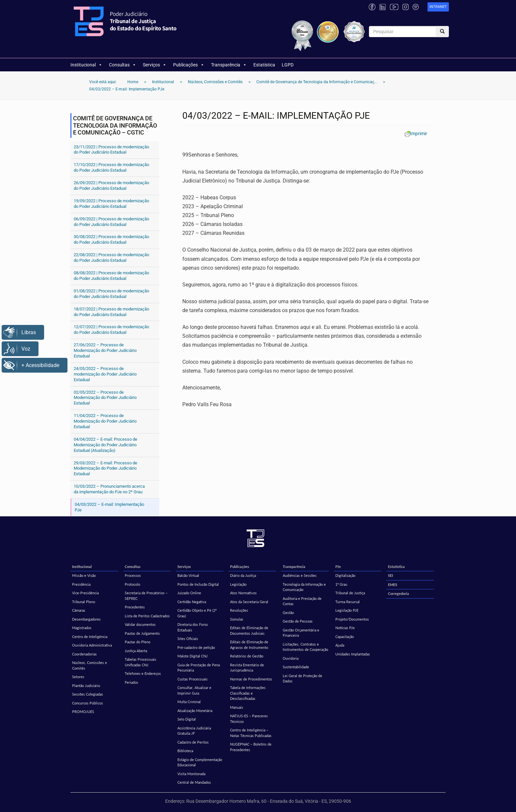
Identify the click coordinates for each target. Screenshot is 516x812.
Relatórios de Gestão (247, 656)
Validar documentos (140, 624)
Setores (78, 677)
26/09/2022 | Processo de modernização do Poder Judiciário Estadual (111, 185)
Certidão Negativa (192, 602)
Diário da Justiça (243, 575)
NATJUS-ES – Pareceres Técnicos (249, 719)
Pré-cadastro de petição (196, 647)
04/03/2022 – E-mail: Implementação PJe (109, 507)
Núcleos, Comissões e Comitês (90, 665)
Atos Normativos (243, 593)
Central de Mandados (194, 782)
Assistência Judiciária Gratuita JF (194, 731)
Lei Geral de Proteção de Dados (302, 678)
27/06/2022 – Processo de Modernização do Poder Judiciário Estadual (105, 350)
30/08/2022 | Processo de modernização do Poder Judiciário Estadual (111, 239)
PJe (338, 566)
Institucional (86, 65)
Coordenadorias (84, 654)
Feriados (131, 682)
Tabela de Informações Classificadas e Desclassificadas (248, 693)
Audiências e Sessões (300, 575)
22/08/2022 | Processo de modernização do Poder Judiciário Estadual (111, 258)
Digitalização (345, 575)
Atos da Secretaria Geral (249, 602)
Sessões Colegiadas (88, 694)
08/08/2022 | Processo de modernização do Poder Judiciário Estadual (111, 276)
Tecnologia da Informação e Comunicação (304, 587)
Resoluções (239, 610)
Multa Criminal (189, 702)
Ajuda (340, 645)
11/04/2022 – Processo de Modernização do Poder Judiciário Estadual (105, 421)
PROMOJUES (83, 712)
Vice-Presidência (85, 593)
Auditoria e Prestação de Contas (302, 601)
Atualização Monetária (195, 711)
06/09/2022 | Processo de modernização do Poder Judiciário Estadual (111, 222)
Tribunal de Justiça (350, 593)
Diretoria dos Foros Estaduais (193, 627)
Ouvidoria (291, 658)
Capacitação (345, 637)
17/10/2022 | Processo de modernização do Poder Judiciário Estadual (111, 167)
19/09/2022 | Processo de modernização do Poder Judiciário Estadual (111, 204)
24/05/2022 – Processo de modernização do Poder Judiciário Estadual (105, 374)
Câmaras (79, 610)
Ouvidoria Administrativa (92, 645)
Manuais (237, 707)
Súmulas (237, 619)
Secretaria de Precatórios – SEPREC (146, 596)
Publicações (189, 65)
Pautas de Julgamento (142, 633)
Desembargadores (86, 619)
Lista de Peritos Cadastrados (147, 616)
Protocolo (132, 584)
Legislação (238, 584)
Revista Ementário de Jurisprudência (247, 668)
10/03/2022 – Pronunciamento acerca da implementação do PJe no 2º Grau (109, 489)
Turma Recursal (348, 602)
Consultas (123, 65)
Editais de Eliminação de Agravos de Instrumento (249, 645)
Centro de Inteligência (90, 637)
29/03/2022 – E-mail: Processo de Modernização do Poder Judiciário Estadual (105, 468)
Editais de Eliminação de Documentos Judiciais (249, 630)
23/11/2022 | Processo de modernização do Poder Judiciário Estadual (111, 150)
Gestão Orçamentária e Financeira (301, 633)
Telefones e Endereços (143, 673)
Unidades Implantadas (353, 654)
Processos (133, 575)
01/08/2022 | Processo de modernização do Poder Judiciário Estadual (111, 294)
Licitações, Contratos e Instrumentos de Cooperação (305, 647)
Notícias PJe (345, 628)
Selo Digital (187, 719)
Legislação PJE (347, 610)
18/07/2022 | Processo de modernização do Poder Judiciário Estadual (111, 312)
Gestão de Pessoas (298, 621)
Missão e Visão (84, 575)
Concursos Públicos (88, 703)
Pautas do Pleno (138, 642)
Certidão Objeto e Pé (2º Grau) (197, 613)
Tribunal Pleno (84, 602)
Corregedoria (399, 593)
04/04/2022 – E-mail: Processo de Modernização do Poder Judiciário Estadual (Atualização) (105, 445)
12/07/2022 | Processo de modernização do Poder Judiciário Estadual (111, 330)
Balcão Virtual (188, 575)
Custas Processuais (193, 679)
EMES (393, 585)
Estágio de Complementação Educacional (200, 762)
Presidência (81, 584)
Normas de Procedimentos (251, 679)
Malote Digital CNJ (193, 656)
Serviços (155, 65)
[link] (438, 7)
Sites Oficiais (188, 639)
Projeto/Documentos (352, 619)
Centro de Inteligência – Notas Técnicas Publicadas (251, 733)
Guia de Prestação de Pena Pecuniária (199, 668)
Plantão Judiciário (86, 686)
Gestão (288, 613)
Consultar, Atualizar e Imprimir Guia (194, 690)
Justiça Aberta (136, 651)
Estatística (264, 65)
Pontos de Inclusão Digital (198, 584)
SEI (390, 575)
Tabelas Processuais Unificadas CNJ (141, 662)
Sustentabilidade (296, 667)
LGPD (288, 65)
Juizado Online (189, 593)
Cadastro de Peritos (193, 742)
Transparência (229, 65)
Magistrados (82, 628)
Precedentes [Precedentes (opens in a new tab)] (135, 607)
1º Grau (341, 584)
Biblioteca (185, 751)
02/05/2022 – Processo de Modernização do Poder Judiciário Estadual (105, 398)
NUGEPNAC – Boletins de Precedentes (251, 747)
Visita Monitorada (191, 774)
